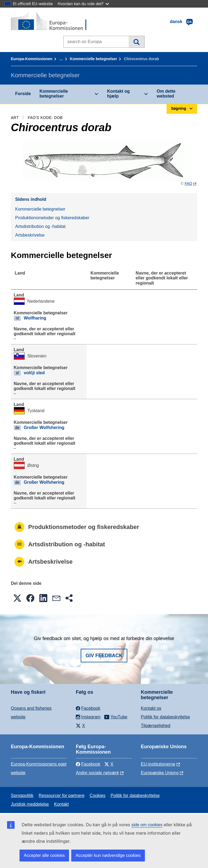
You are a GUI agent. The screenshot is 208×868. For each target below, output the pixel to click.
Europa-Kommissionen (32, 59)
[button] (17, 598)
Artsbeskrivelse (30, 235)
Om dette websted (166, 94)
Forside (23, 94)
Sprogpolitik (22, 796)
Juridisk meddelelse (30, 804)
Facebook (88, 764)
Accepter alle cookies (44, 855)
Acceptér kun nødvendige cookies (108, 855)
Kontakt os (151, 708)
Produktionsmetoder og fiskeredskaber (52, 218)
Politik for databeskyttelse (165, 717)
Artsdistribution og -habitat (40, 226)
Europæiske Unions (160, 773)
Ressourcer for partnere (62, 796)
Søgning (136, 42)
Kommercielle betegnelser (93, 59)
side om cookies (147, 825)
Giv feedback (104, 656)
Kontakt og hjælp (119, 94)
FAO (188, 183)
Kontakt (61, 804)
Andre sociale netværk (97, 773)
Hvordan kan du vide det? (83, 4)
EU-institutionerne (158, 764)
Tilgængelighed (156, 726)
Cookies (97, 796)
